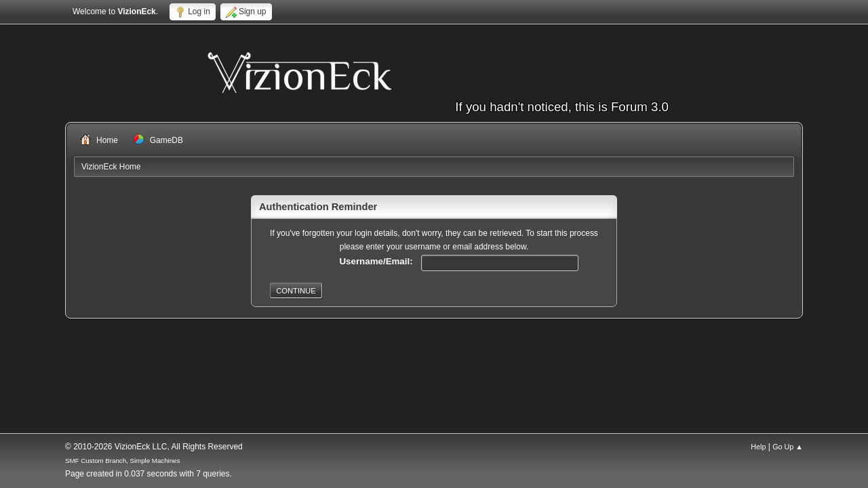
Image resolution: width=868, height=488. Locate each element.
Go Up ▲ (788, 447)
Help (758, 447)
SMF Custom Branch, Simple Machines (122, 461)
